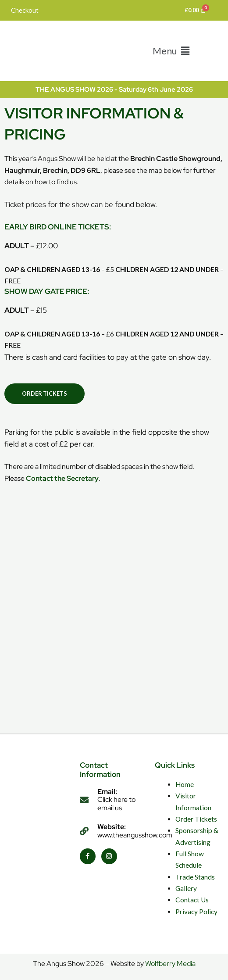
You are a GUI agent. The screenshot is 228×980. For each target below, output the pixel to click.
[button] (171, 51)
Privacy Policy (196, 912)
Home (185, 784)
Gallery (186, 888)
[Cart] (195, 10)
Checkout (25, 10)
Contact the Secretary (62, 478)
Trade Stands (195, 877)
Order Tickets (196, 819)
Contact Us (192, 900)
